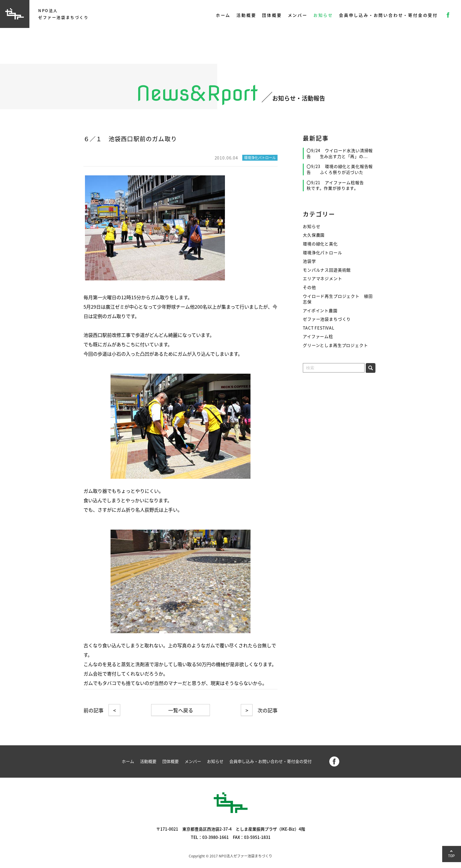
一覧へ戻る (181, 710)
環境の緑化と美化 (320, 244)
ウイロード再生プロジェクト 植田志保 (338, 299)
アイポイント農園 (320, 311)
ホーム (223, 15)
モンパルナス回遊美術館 (327, 270)
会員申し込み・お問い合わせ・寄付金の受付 (388, 15)
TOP (452, 856)
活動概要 (246, 15)
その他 (309, 287)
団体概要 (272, 15)
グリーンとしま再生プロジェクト (335, 345)
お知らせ (323, 15)
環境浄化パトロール (323, 253)
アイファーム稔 (318, 336)
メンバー (298, 15)
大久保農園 (314, 235)
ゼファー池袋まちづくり (327, 319)
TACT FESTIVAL (319, 328)
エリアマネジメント (323, 278)
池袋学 (309, 261)
